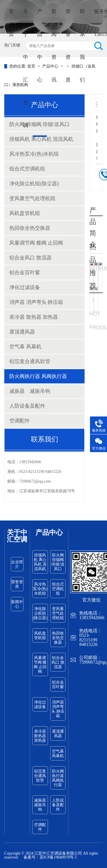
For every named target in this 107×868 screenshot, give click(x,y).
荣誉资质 (68, 46)
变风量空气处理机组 (32, 198)
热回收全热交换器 (30, 228)
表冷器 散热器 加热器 (34, 317)
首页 (11, 23)
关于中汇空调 (26, 68)
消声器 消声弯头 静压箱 (36, 302)
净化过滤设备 (25, 287)
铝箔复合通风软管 (30, 361)
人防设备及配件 (27, 406)
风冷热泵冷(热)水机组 (34, 154)
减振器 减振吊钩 (30, 391)
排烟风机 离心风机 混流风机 (41, 139)
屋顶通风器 (22, 332)
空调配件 (20, 421)
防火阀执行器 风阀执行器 (38, 376)
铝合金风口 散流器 (31, 258)
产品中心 (40, 57)
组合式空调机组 (27, 169)
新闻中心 (17, 604)
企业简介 (17, 564)
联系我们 (82, 46)
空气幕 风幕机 (25, 347)
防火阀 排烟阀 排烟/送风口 (58, 562)
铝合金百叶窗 (25, 273)
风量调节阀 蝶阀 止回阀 (36, 243)
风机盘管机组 (25, 213)
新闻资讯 (54, 46)
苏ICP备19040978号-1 (58, 857)
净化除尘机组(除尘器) (34, 184)
